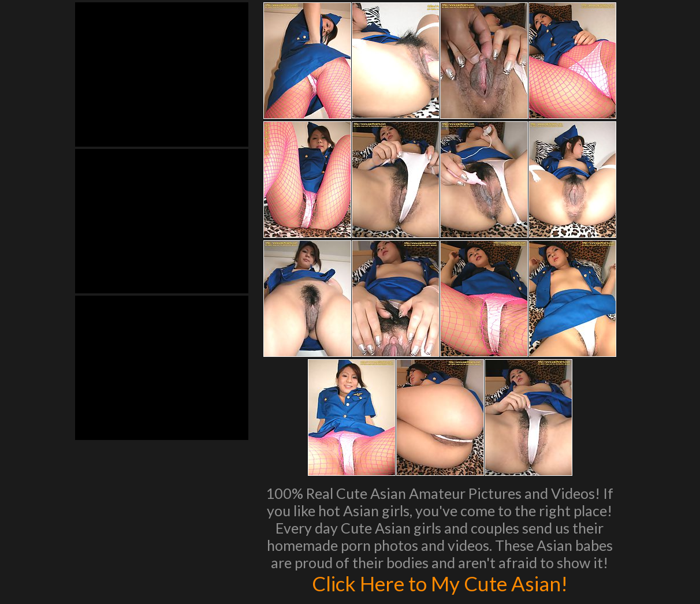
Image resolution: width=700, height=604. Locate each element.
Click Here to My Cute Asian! (440, 583)
